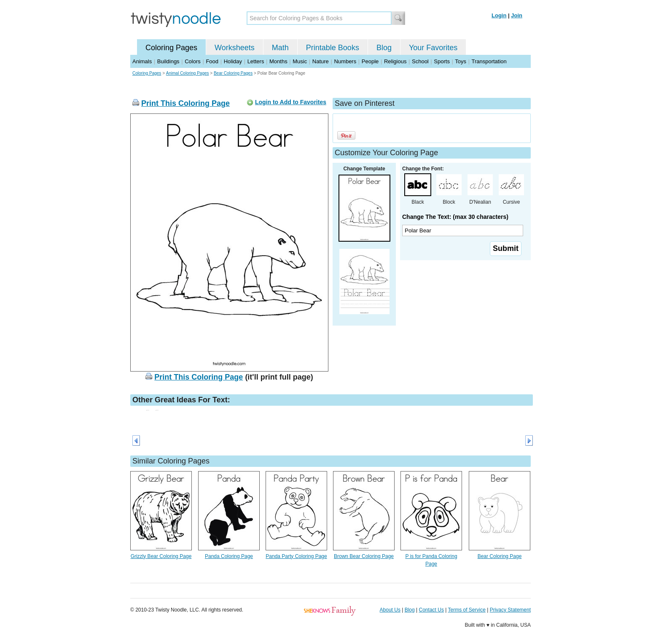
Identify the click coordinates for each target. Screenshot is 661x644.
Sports (442, 61)
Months (278, 61)
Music (300, 61)
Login (499, 15)
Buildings (168, 61)
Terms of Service (466, 610)
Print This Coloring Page (185, 103)
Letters (256, 61)
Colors (193, 61)
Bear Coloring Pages (233, 73)
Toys (461, 61)
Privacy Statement (510, 610)
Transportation (489, 61)
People (370, 61)
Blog (384, 48)
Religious (395, 61)
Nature (321, 61)
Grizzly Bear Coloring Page (161, 556)
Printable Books (333, 48)
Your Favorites (433, 48)
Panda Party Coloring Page (296, 556)
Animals (142, 61)
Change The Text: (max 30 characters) (455, 217)
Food (212, 61)
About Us (390, 610)
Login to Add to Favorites (291, 102)
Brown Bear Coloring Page (364, 556)
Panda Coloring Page (229, 556)
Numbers (345, 61)
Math (280, 48)
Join (517, 15)
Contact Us (431, 610)
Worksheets (235, 48)
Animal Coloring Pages (188, 73)
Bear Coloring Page (500, 556)
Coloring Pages (171, 48)
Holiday (233, 61)
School (420, 61)
